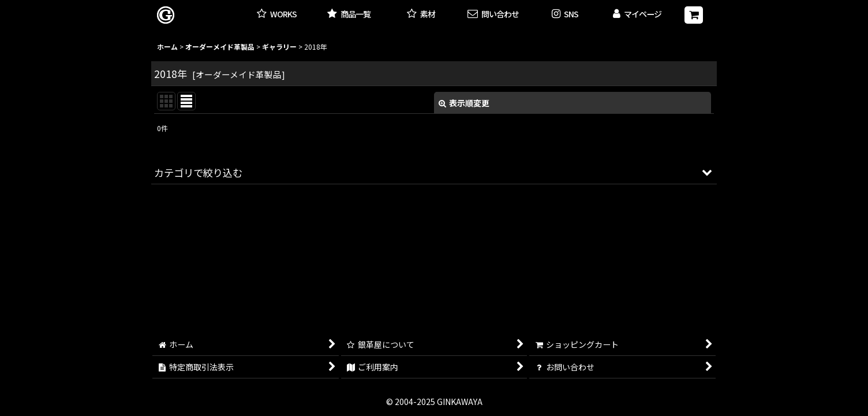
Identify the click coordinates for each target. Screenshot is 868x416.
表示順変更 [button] (464, 103)
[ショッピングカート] (694, 15)
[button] (565, 15)
